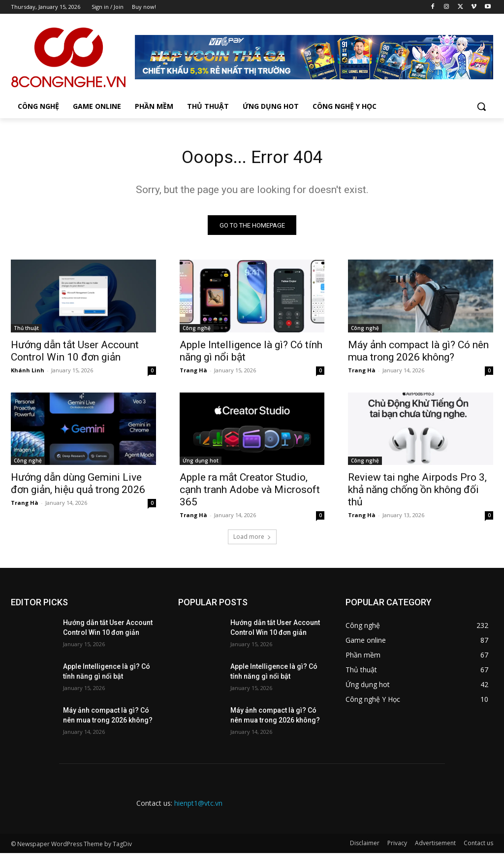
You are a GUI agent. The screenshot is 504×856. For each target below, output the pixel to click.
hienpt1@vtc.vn (198, 807)
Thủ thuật (26, 331)
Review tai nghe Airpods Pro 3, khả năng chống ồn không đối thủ (417, 493)
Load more (252, 540)
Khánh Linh (28, 373)
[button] (481, 106)
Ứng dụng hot (201, 464)
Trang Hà (193, 373)
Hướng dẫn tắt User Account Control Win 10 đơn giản (75, 354)
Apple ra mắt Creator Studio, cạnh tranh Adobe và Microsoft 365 (250, 493)
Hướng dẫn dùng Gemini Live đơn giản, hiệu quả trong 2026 (78, 487)
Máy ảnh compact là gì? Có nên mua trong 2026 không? (418, 354)
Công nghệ (197, 331)
